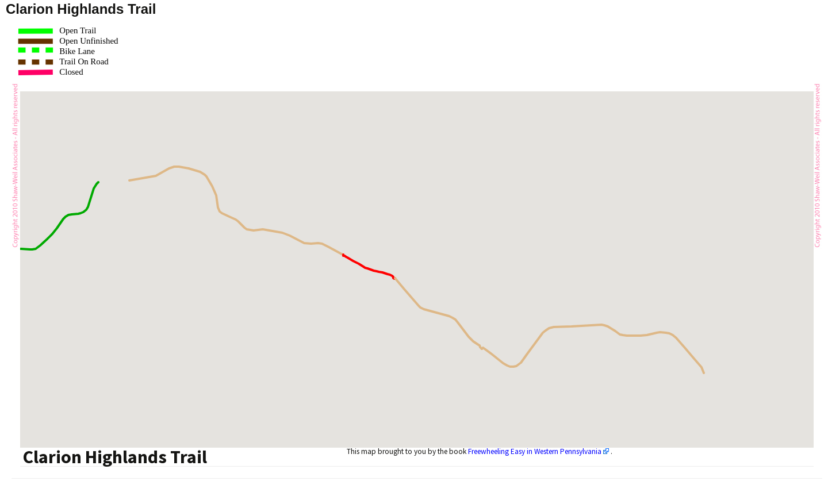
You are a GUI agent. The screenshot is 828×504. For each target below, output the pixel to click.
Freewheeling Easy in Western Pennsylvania (535, 451)
